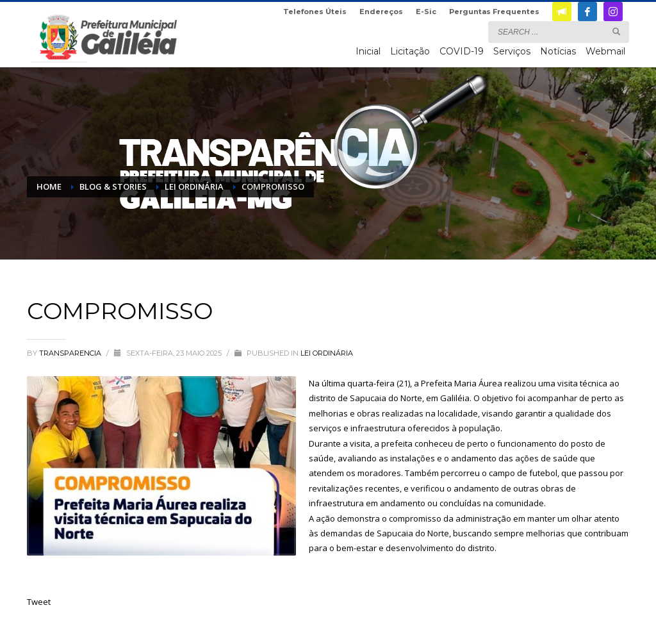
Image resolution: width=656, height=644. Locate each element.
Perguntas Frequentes (494, 12)
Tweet (39, 602)
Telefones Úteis (315, 12)
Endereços (381, 12)
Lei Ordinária (327, 353)
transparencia (71, 353)
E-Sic (426, 12)
